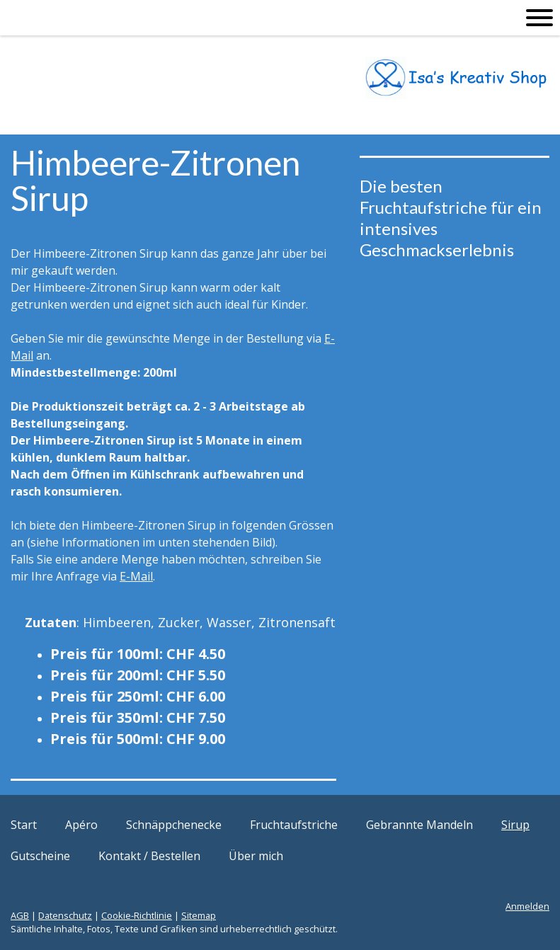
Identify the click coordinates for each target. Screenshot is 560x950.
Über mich (256, 856)
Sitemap (199, 915)
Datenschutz (65, 915)
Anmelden (527, 906)
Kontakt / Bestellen (149, 856)
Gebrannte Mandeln (419, 825)
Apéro (81, 825)
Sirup (515, 825)
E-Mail (136, 576)
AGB (20, 915)
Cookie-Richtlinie (137, 915)
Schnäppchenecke (174, 825)
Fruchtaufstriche (294, 825)
